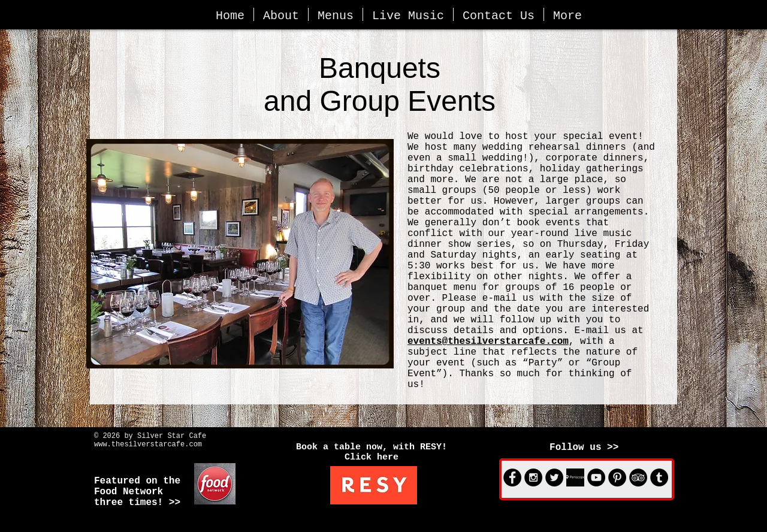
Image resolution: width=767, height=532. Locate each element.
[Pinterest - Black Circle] (617, 477)
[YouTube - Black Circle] (596, 477)
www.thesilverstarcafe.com (148, 445)
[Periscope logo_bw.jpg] (575, 477)
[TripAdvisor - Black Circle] (638, 477)
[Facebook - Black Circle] (512, 477)
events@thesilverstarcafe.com (488, 341)
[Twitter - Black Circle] (554, 477)
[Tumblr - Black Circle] (659, 477)
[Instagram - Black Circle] (533, 477)
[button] (281, 14)
